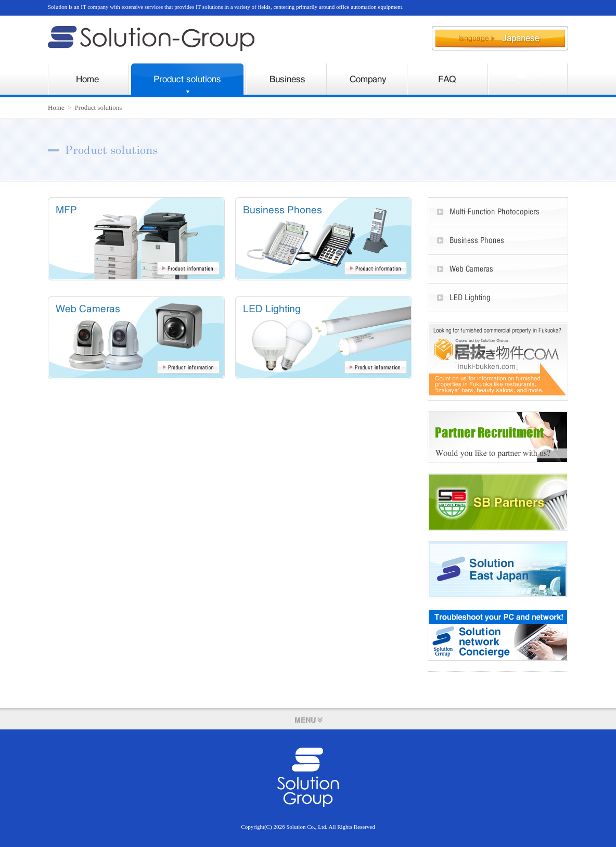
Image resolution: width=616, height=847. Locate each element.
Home (56, 107)
